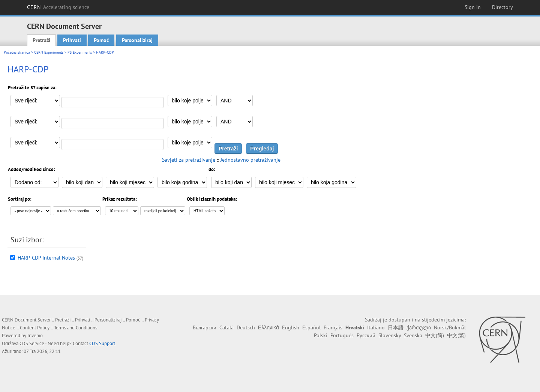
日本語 (396, 327)
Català (226, 327)
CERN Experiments (49, 52)
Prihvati (72, 40)
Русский (366, 335)
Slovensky (390, 335)
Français (333, 327)
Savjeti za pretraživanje (189, 160)
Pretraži (41, 40)
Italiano (376, 327)
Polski (321, 335)
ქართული (419, 327)
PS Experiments (80, 52)
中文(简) (435, 335)
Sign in (473, 7)
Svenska (413, 335)
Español (311, 327)
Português (342, 335)
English (291, 327)
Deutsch (246, 327)
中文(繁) (456, 335)
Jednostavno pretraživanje (250, 160)
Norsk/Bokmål (450, 327)
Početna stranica (17, 52)
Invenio (35, 336)
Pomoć (101, 40)
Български (205, 327)
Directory (502, 7)
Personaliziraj (137, 40)
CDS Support (102, 343)
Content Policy (35, 328)
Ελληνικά (268, 327)
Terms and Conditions (76, 328)
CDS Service (32, 343)
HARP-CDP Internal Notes (46, 258)
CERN (58, 7)
